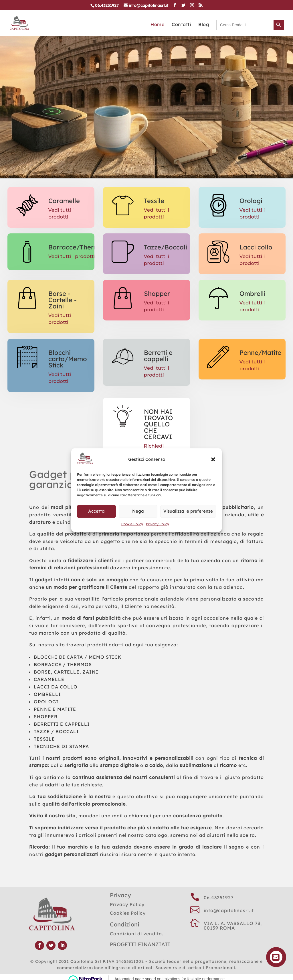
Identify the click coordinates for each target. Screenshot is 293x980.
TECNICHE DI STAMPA (61, 746)
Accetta (96, 511)
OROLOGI (46, 702)
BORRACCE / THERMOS (63, 664)
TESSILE (44, 739)
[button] (213, 459)
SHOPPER (46, 717)
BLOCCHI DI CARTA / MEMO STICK (78, 657)
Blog (204, 25)
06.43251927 (219, 898)
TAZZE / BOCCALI (56, 731)
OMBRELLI (47, 694)
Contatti (181, 25)
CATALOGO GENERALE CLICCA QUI (136, 94)
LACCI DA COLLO (56, 687)
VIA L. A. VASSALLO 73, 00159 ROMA (233, 926)
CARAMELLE (49, 679)
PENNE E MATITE (55, 709)
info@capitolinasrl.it (229, 910)
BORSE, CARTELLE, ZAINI (66, 672)
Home (157, 25)
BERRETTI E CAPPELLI (62, 724)
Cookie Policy (132, 524)
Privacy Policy (158, 524)
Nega (138, 511)
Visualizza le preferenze (188, 511)
